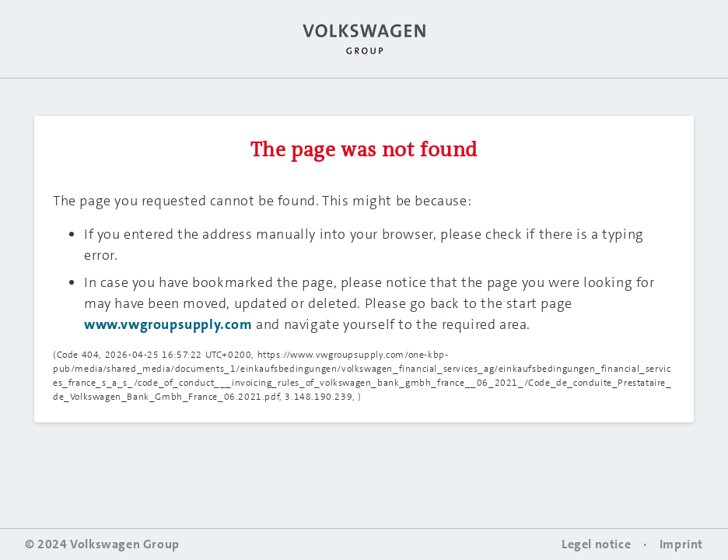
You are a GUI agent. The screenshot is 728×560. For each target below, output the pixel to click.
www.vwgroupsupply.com (168, 324)
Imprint (681, 544)
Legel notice (596, 544)
